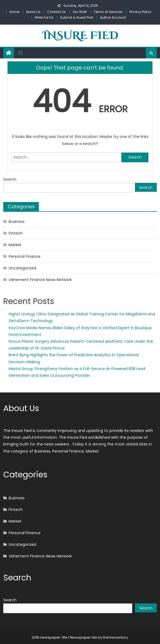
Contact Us (57, 12)
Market (15, 245)
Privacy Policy (140, 12)
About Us (33, 12)
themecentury (115, 637)
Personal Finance (25, 256)
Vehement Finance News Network (40, 280)
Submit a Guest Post (77, 17)
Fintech (16, 233)
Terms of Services (108, 12)
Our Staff (80, 12)
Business (17, 222)
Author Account (113, 17)
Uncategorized (22, 268)
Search (10, 179)
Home (14, 12)
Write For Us (44, 17)
